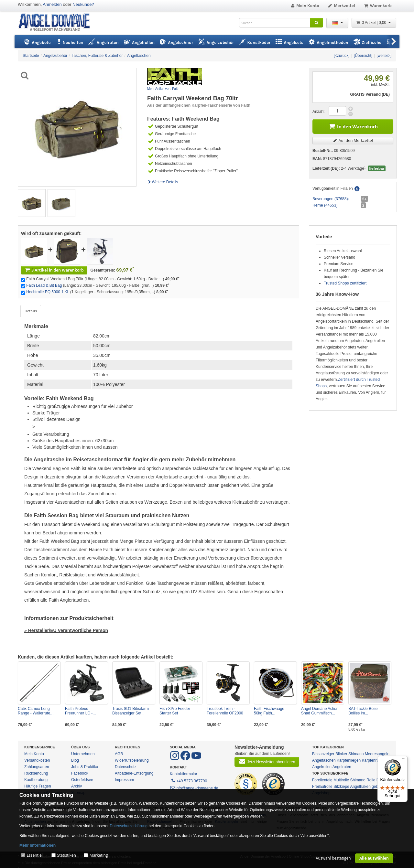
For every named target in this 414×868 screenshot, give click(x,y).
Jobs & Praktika (85, 767)
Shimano (356, 754)
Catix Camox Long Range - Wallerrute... (36, 711)
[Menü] (404, 760)
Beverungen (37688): (331, 199)
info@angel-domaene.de (194, 788)
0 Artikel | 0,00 (374, 23)
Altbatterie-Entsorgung (134, 773)
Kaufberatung (36, 780)
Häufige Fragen (38, 786)
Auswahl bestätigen (333, 858)
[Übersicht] (363, 56)
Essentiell (35, 855)
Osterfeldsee (82, 780)
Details (31, 311)
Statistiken (67, 855)
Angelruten (342, 767)
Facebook (80, 773)
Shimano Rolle (363, 780)
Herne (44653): (326, 205)
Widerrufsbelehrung (132, 760)
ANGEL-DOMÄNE (57, 22)
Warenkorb (378, 6)
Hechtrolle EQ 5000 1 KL (48, 292)
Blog (75, 760)
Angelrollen (322, 767)
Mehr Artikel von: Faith (163, 89)
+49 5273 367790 (189, 780)
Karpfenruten (373, 760)
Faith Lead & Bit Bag (44, 285)
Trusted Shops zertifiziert (345, 283)
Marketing (99, 855)
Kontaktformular (184, 774)
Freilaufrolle (322, 787)
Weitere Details (163, 182)
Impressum (124, 780)
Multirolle (341, 780)
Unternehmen (83, 754)
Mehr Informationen (38, 845)
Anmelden (52, 4)
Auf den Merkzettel (353, 140)
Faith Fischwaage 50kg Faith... (269, 711)
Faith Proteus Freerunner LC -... (80, 711)
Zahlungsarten (37, 767)
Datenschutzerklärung (129, 826)
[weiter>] (384, 56)
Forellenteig (322, 780)
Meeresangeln (377, 754)
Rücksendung (36, 773)
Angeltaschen (324, 760)
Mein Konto (305, 6)
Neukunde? (83, 4)
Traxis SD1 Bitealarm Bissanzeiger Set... (131, 711)
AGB (119, 754)
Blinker (341, 754)
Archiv (76, 786)
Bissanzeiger (323, 754)
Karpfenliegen (349, 760)
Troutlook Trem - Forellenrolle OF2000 (225, 711)
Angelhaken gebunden (369, 787)
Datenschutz (126, 767)
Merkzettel (341, 6)
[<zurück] (342, 56)
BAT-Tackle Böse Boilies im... (363, 711)
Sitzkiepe (341, 787)
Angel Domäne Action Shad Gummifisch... (320, 711)
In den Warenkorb (353, 126)
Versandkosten (37, 760)
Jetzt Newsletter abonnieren (267, 761)
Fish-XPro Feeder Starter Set (175, 711)
